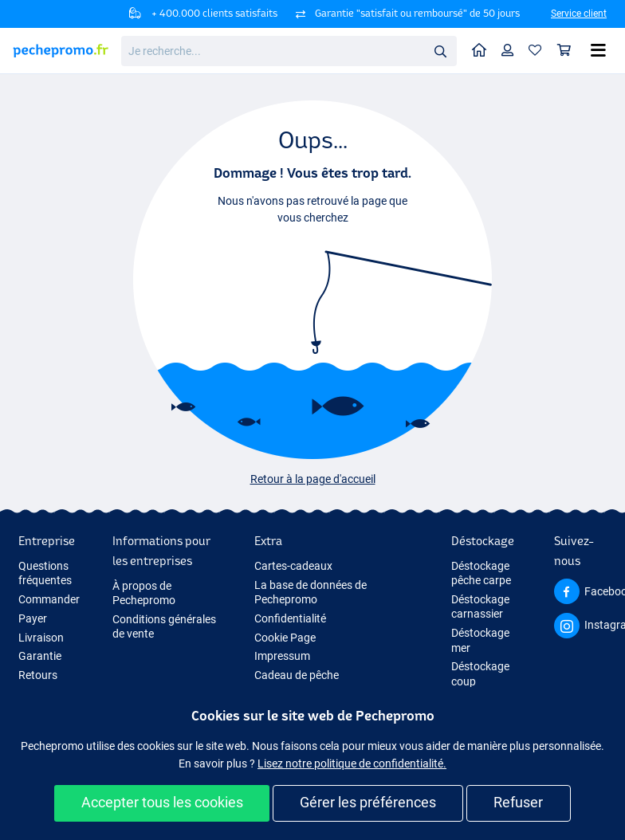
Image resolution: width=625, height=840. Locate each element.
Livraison (41, 638)
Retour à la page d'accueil (313, 479)
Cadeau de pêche (297, 675)
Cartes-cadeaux (293, 566)
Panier (568, 50)
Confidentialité (290, 618)
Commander (49, 599)
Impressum (282, 656)
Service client (579, 14)
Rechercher (445, 51)
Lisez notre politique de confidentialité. (352, 763)
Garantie (40, 656)
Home (483, 49)
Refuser (518, 802)
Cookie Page (285, 638)
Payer (33, 618)
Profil (511, 50)
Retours (38, 675)
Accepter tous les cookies (162, 802)
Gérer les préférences (368, 802)
